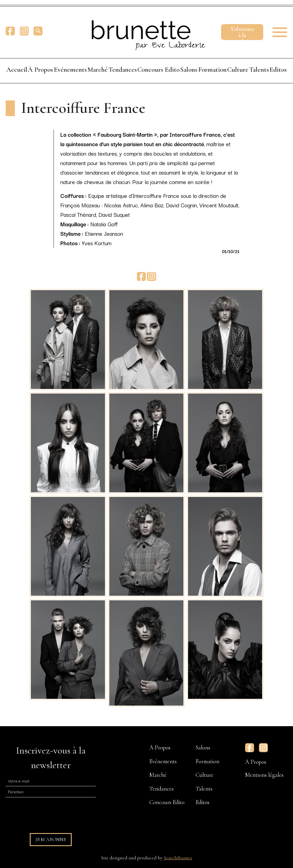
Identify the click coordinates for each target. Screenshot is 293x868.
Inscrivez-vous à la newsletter (51, 758)
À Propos (256, 762)
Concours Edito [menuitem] (159, 70)
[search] (38, 31)
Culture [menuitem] (238, 70)
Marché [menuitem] (98, 70)
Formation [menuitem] (213, 70)
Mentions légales (264, 775)
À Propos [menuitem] (40, 70)
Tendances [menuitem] (123, 70)
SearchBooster (178, 858)
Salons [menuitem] (189, 70)
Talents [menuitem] (259, 70)
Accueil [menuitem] (17, 70)
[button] (278, 31)
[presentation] (47, 813)
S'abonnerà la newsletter (242, 33)
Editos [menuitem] (278, 70)
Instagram (24, 31)
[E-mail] (51, 780)
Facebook (10, 31)
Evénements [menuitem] (70, 70)
